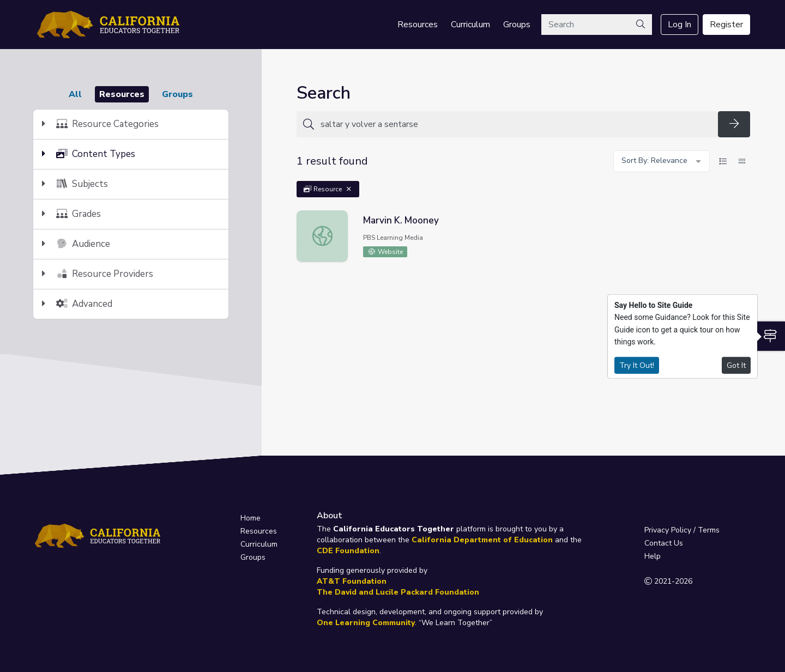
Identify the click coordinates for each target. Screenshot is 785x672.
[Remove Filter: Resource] (349, 189)
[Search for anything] (516, 124)
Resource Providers (98, 274)
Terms (709, 530)
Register (726, 25)
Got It (736, 365)
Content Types (89, 154)
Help (653, 556)
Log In (680, 25)
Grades (71, 214)
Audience (76, 244)
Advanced (77, 304)
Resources (418, 25)
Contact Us (664, 543)
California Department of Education (482, 540)
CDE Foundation (348, 551)
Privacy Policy (668, 530)
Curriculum (470, 25)
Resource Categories (100, 124)
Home (250, 518)
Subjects (75, 184)
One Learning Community (366, 623)
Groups (517, 25)
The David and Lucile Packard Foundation (398, 592)
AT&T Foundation (352, 581)
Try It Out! (637, 365)
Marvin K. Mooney (401, 220)
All (75, 94)
